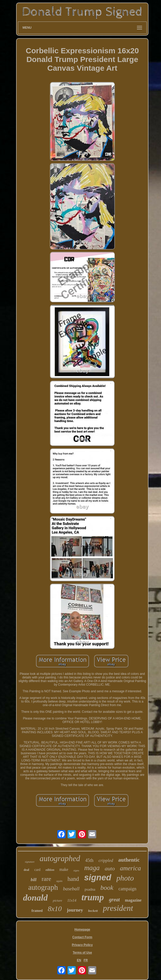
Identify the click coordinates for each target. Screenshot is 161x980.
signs (76, 870)
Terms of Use (82, 953)
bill (34, 880)
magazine (133, 900)
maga (92, 868)
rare (46, 879)
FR (86, 960)
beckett (93, 911)
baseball (71, 889)
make (64, 869)
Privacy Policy (82, 945)
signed (98, 877)
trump (93, 897)
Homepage (82, 930)
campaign (127, 889)
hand (73, 879)
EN (79, 960)
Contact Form (82, 937)
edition (50, 870)
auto (110, 868)
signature (30, 862)
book (107, 888)
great (114, 900)
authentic (129, 860)
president (118, 908)
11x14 (72, 900)
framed (37, 911)
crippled (106, 860)
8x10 (55, 909)
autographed (60, 858)
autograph (43, 887)
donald (35, 898)
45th (89, 860)
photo (125, 878)
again (59, 881)
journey (75, 910)
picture (57, 900)
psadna (90, 889)
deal (26, 870)
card (37, 870)
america (130, 868)
